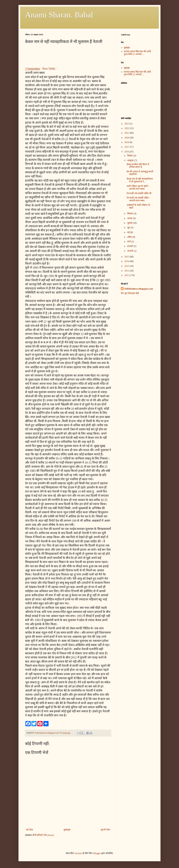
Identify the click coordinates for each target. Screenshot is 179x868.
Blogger (97, 853)
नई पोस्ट (29, 830)
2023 (127, 124)
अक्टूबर (131, 160)
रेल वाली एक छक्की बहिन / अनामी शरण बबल (138, 199)
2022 (127, 128)
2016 (127, 152)
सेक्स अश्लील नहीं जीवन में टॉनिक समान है (138, 166)
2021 (127, 133)
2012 (127, 271)
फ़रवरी (130, 246)
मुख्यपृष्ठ (67, 830)
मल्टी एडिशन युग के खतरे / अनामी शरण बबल (138, 187)
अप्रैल (130, 237)
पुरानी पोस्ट (106, 830)
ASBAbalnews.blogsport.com (139, 289)
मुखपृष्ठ (127, 48)
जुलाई (130, 223)
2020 (127, 138)
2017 (127, 147)
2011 (127, 275)
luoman (78, 853)
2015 (127, 257)
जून (129, 228)
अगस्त (130, 218)
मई (129, 232)
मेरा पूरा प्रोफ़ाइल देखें (130, 293)
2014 (127, 261)
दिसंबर (130, 156)
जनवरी (130, 251)
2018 (127, 142)
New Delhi (49, 69)
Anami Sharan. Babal (59, 15)
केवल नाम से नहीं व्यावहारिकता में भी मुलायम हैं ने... (140, 180)
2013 (127, 266)
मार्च (129, 242)
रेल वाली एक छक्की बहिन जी (139, 193)
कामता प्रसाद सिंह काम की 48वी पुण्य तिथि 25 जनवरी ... (137, 53)
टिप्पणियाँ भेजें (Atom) (44, 835)
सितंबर (130, 214)
